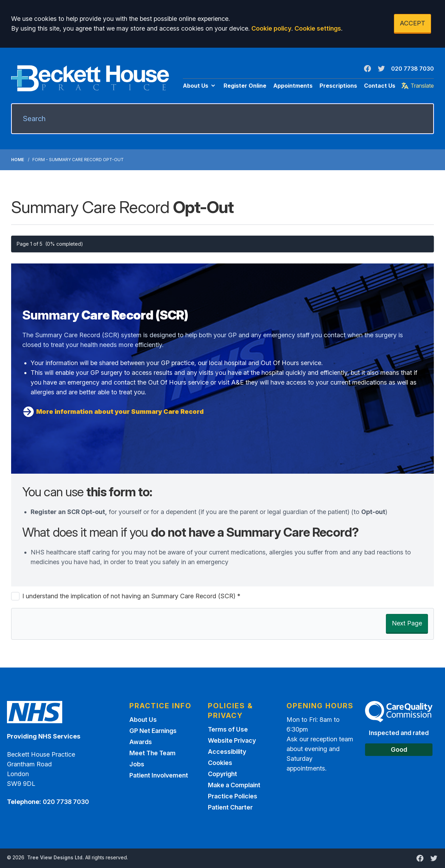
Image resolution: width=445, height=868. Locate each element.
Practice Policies (233, 796)
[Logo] (90, 78)
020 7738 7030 (412, 69)
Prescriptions (338, 86)
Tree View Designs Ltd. (55, 857)
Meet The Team (152, 753)
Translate (417, 86)
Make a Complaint (234, 785)
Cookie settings (318, 28)
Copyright (222, 774)
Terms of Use (228, 729)
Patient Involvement (159, 775)
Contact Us (380, 86)
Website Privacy (232, 740)
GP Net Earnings (153, 731)
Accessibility (227, 752)
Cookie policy (271, 28)
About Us (200, 86)
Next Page (407, 623)
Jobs (137, 764)
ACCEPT (412, 23)
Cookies (220, 763)
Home (18, 160)
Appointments (293, 86)
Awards (141, 742)
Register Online (245, 86)
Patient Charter (230, 807)
